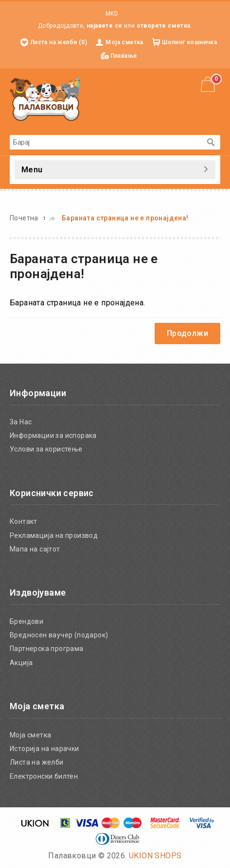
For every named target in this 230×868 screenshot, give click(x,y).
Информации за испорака (53, 435)
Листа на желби (37, 762)
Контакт (24, 521)
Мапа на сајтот (35, 549)
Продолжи (187, 333)
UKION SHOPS (155, 856)
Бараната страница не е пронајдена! (125, 218)
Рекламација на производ (54, 535)
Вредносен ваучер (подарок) (59, 635)
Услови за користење (46, 449)
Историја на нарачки (44, 749)
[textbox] (105, 142)
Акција (21, 663)
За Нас (21, 422)
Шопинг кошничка (189, 42)
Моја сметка (124, 42)
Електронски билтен (44, 776)
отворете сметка (164, 26)
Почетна (24, 218)
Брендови (27, 621)
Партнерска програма (47, 649)
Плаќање (124, 56)
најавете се (104, 26)
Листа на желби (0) (59, 42)
